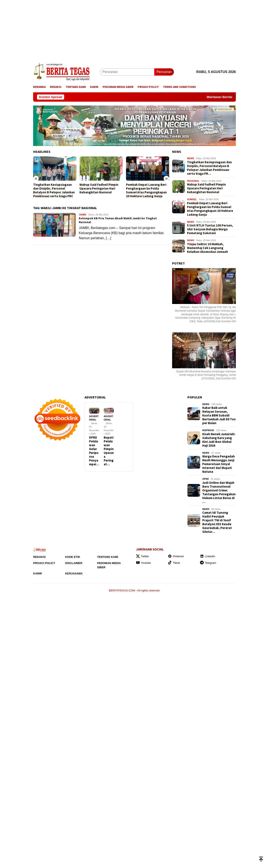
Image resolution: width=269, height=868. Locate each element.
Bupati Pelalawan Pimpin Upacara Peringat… (109, 451)
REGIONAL (193, 181)
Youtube (143, 563)
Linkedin (207, 556)
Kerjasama (74, 573)
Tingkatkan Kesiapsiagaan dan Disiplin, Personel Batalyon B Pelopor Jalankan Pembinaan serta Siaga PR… (209, 168)
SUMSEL (192, 199)
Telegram (208, 563)
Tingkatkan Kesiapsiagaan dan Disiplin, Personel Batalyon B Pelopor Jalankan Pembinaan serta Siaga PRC (54, 190)
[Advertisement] (127, 30)
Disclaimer (74, 563)
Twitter (142, 556)
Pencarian (164, 72)
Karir (38, 573)
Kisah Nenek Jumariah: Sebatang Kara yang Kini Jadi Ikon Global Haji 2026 (219, 440)
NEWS (177, 152)
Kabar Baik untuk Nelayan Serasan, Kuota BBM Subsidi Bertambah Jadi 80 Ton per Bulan (219, 415)
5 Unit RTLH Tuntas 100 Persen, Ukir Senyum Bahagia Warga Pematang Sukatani (210, 229)
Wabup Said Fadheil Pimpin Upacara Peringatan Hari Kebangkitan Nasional (99, 189)
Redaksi (39, 557)
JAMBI (82, 215)
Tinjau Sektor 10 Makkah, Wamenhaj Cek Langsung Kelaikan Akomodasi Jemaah (207, 248)
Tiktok (174, 563)
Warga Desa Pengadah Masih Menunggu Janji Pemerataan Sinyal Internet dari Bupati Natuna (219, 464)
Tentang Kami (108, 557)
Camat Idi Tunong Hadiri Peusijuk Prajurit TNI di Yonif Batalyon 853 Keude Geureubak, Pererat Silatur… (217, 522)
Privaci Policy (44, 563)
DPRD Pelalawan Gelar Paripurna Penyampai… (94, 451)
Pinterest (176, 556)
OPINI (205, 479)
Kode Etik (73, 557)
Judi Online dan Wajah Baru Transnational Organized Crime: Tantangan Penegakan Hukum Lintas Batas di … (219, 492)
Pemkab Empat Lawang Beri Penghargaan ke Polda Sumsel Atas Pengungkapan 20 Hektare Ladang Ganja (146, 190)
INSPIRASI (208, 430)
